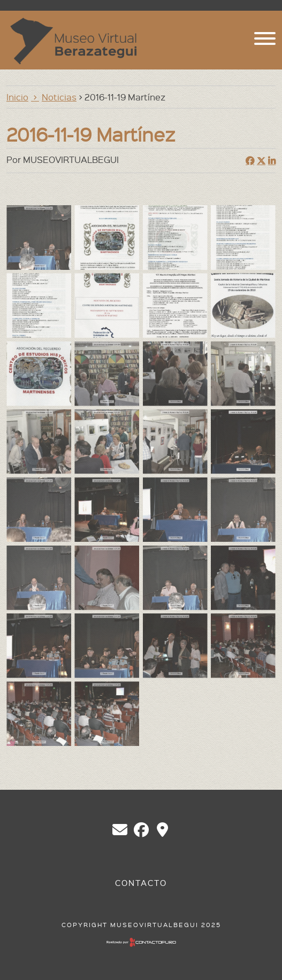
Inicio (17, 97)
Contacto (141, 883)
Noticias (59, 97)
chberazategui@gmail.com (120, 830)
